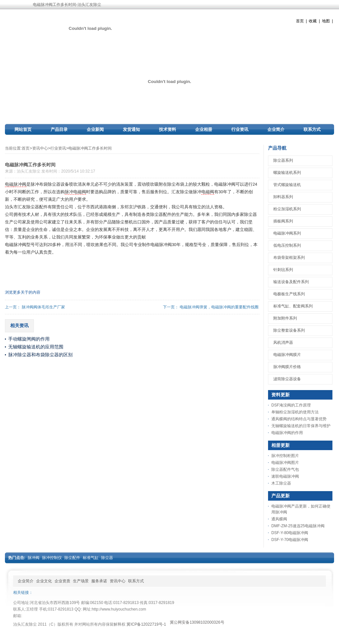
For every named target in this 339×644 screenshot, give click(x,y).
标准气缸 (91, 558)
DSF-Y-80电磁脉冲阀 (290, 533)
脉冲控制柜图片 (285, 456)
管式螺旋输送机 (287, 185)
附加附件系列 (285, 318)
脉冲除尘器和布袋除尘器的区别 (40, 355)
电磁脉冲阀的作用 (287, 433)
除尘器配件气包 (285, 469)
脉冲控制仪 (52, 558)
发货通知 (131, 129)
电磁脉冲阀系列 (287, 233)
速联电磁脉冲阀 (285, 476)
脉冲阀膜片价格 (287, 367)
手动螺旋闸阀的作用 (29, 339)
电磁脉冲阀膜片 (287, 355)
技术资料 (168, 129)
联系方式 (312, 129)
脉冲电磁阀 (75, 192)
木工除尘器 (281, 483)
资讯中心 (40, 148)
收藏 (313, 21)
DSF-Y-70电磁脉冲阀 (290, 540)
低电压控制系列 (287, 245)
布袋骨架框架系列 (289, 258)
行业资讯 (240, 129)
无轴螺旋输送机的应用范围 (36, 347)
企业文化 (44, 581)
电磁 (9, 184)
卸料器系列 (283, 197)
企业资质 (62, 581)
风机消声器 (283, 343)
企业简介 (276, 129)
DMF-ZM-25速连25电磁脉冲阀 (298, 526)
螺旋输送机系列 (287, 173)
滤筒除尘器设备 (287, 379)
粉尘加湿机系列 (287, 209)
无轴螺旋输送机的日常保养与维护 (301, 426)
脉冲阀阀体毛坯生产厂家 (43, 307)
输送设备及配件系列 (291, 282)
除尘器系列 (283, 160)
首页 (300, 21)
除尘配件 (72, 558)
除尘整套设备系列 (289, 330)
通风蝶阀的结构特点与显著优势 (299, 419)
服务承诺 (99, 581)
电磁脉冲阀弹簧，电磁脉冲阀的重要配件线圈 (219, 307)
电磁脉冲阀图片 (285, 463)
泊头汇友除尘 (29, 171)
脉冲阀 (20, 184)
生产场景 (81, 581)
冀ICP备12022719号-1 (146, 624)
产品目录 (59, 129)
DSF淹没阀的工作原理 (291, 405)
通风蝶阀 (279, 519)
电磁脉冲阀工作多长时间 (90, 148)
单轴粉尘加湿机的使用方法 (295, 412)
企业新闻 (95, 129)
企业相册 (204, 129)
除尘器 (107, 558)
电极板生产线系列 (289, 294)
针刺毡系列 (283, 270)
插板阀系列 (283, 221)
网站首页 (23, 129)
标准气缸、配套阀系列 (293, 306)
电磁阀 (208, 192)
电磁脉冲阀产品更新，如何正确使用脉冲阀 (301, 509)
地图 (326, 21)
